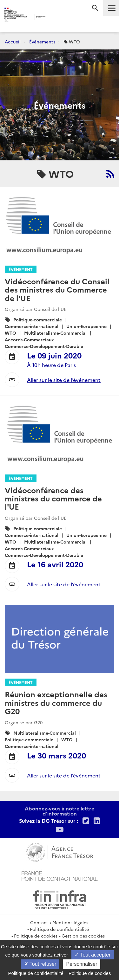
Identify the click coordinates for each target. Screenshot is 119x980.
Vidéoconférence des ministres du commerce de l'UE (53, 498)
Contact (39, 922)
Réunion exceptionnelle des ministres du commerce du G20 (56, 702)
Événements (42, 42)
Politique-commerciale (38, 319)
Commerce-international (32, 326)
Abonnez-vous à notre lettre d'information (60, 811)
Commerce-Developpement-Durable (44, 346)
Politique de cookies (36, 936)
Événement (21, 269)
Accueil (13, 42)
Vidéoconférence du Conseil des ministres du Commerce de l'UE (57, 289)
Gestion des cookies (83, 936)
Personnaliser (82, 964)
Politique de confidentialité (59, 929)
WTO (10, 333)
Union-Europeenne (86, 326)
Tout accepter (93, 955)
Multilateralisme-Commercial (55, 333)
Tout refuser (40, 964)
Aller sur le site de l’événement (64, 380)
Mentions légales (70, 922)
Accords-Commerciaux (29, 339)
